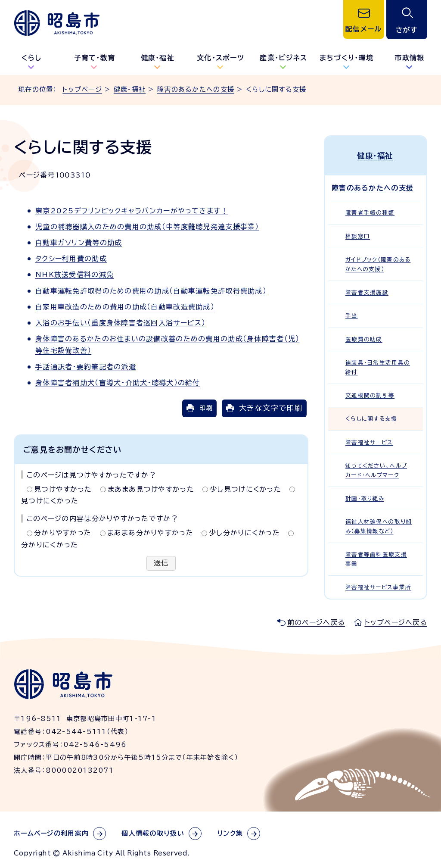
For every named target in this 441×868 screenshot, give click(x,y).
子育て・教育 (95, 58)
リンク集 (230, 833)
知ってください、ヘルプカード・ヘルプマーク (376, 470)
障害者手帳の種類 (370, 212)
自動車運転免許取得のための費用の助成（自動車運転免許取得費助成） (151, 291)
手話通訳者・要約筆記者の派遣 (86, 367)
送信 (161, 563)
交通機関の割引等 (370, 395)
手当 (352, 315)
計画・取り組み (365, 498)
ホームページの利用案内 (51, 833)
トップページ (82, 89)
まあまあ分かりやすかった (150, 533)
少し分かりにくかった (244, 533)
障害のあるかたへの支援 (196, 89)
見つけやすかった (63, 489)
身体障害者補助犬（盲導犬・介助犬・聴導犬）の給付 (118, 383)
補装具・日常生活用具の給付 (378, 367)
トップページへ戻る (396, 622)
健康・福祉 (158, 58)
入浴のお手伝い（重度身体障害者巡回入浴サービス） (121, 323)
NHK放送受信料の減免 (75, 275)
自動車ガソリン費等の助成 (79, 243)
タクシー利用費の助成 (71, 259)
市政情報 (409, 58)
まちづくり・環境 (346, 58)
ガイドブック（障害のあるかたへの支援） (378, 264)
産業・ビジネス (283, 58)
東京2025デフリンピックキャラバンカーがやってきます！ (132, 211)
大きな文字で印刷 (271, 408)
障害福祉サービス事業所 (378, 587)
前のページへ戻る (316, 622)
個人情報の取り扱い (153, 833)
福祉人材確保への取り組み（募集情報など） (379, 526)
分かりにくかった (50, 545)
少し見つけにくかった (245, 489)
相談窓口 (358, 236)
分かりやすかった (63, 533)
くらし (32, 58)
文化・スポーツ (220, 58)
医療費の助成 (364, 339)
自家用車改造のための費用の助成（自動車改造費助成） (125, 307)
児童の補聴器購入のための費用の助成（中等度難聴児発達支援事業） (147, 227)
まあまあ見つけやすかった (151, 489)
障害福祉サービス (369, 442)
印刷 (206, 408)
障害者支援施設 (367, 292)
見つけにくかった (50, 501)
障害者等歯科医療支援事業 (376, 559)
